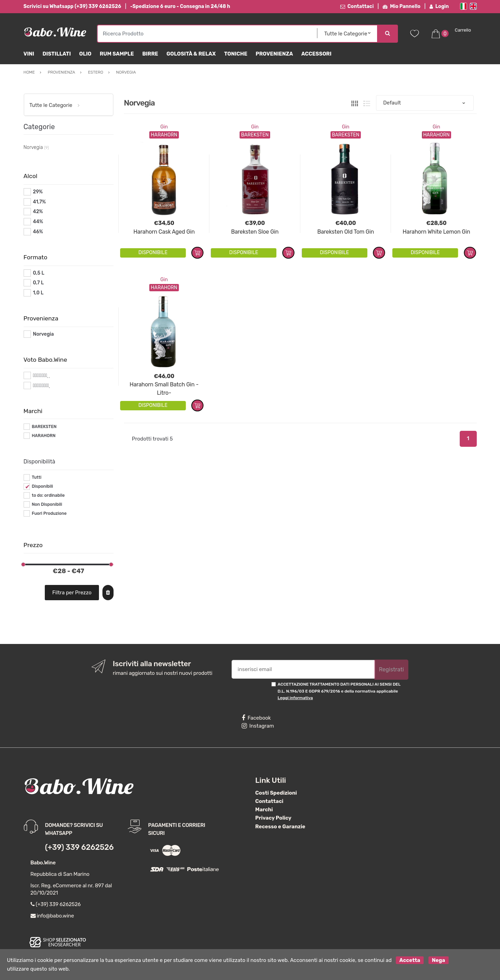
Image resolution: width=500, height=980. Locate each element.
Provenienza (274, 54)
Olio (85, 54)
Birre (150, 54)
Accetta (410, 960)
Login (439, 6)
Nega (439, 960)
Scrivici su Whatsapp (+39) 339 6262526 (72, 6)
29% (38, 192)
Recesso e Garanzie (280, 827)
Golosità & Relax (191, 54)
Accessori (316, 54)
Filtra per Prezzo (72, 593)
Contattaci (357, 6)
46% (38, 232)
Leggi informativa (295, 698)
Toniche (236, 54)
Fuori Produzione (49, 513)
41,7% (39, 202)
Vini (29, 54)
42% (38, 212)
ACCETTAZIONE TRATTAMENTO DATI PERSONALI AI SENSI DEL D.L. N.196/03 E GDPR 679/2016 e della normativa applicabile (339, 691)
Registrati (391, 669)
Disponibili (42, 486)
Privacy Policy (273, 818)
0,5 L (39, 273)
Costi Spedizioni (276, 793)
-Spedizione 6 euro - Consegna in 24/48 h (180, 6)
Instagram (258, 726)
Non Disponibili (47, 504)
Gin (164, 127)
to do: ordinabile (48, 495)
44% (38, 222)
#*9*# (40, 386)
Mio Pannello (402, 6)
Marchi (264, 810)
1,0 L (38, 293)
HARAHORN (44, 436)
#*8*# (40, 375)
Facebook (256, 718)
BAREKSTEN (44, 427)
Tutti (36, 477)
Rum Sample (117, 54)
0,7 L (38, 283)
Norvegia (43, 334)
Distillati (57, 54)
